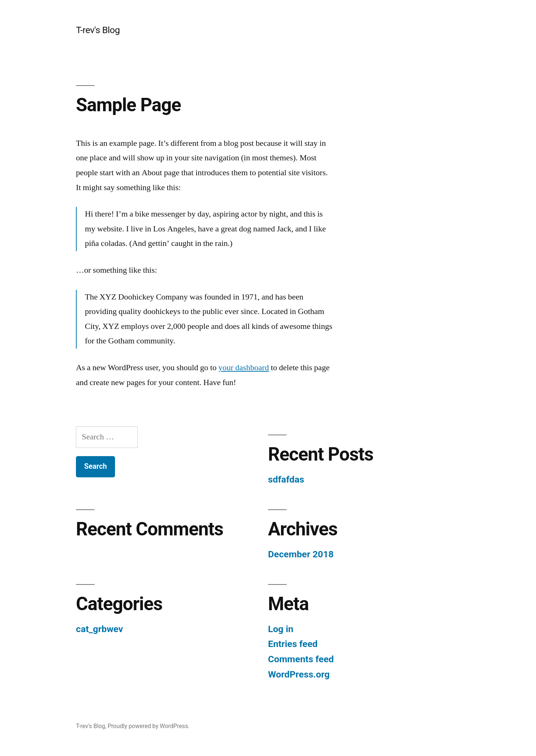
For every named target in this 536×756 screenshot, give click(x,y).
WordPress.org (299, 674)
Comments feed (301, 659)
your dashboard (244, 368)
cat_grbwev (100, 629)
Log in (281, 629)
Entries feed (293, 644)
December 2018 (301, 554)
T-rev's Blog (98, 30)
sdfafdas (286, 479)
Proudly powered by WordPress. (149, 726)
